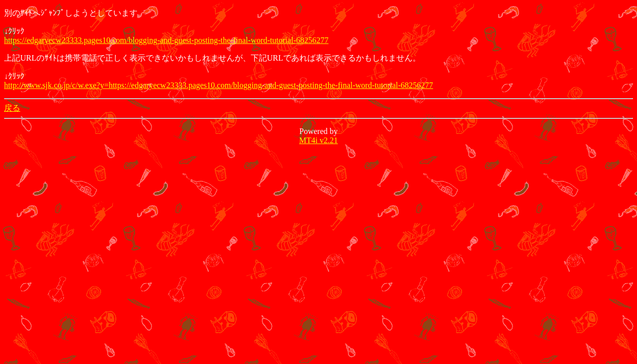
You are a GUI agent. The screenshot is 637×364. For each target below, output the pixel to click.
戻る (12, 108)
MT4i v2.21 (318, 140)
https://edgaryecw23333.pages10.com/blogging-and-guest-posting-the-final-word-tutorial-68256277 (166, 40)
